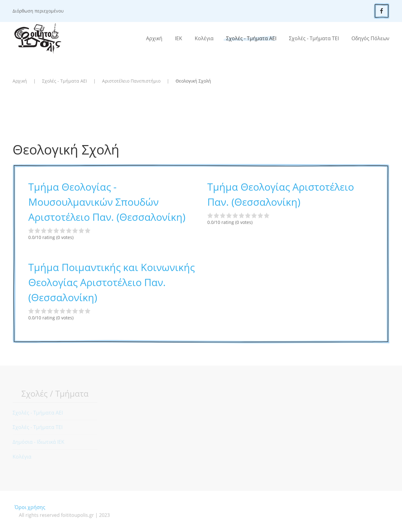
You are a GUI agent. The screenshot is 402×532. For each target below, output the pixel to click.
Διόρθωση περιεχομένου (38, 11)
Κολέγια (204, 38)
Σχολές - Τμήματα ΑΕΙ (251, 38)
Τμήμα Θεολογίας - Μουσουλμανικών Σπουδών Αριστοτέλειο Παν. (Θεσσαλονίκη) (107, 202)
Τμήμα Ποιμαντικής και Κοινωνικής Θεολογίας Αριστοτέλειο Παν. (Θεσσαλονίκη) (111, 282)
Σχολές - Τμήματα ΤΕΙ (314, 38)
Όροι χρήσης (38, 507)
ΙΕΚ (179, 38)
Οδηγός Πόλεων (370, 38)
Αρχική (154, 38)
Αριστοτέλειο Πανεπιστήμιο (131, 81)
